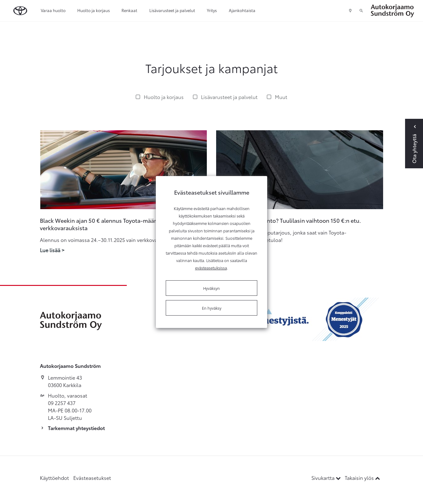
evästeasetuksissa (211, 268)
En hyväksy (212, 308)
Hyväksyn (211, 288)
